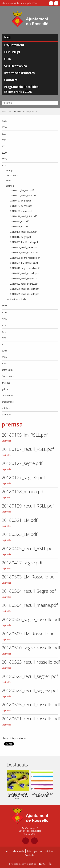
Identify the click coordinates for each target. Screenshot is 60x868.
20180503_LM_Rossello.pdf (29, 577)
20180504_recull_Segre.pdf (29, 591)
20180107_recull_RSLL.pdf (28, 449)
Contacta (11, 80)
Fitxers (18, 111)
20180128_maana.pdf (23, 491)
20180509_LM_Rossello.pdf (29, 634)
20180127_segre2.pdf (23, 477)
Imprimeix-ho (19, 738)
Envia (6, 738)
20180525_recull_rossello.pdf (31, 704)
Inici (7, 37)
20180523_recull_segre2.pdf (30, 690)
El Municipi (12, 52)
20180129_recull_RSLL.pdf (28, 506)
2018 (25, 111)
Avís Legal (32, 851)
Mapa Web (18, 851)
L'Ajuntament (14, 45)
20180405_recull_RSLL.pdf (28, 548)
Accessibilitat (47, 851)
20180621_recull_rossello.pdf (31, 719)
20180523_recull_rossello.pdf (31, 662)
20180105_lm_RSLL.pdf (25, 435)
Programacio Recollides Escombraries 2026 (21, 89)
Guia (7, 59)
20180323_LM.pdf (19, 534)
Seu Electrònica (15, 66)
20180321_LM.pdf (19, 520)
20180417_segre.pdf (22, 563)
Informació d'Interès (19, 73)
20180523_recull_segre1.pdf (30, 676)
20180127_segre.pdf (22, 463)
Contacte (30, 855)
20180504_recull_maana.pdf (30, 605)
